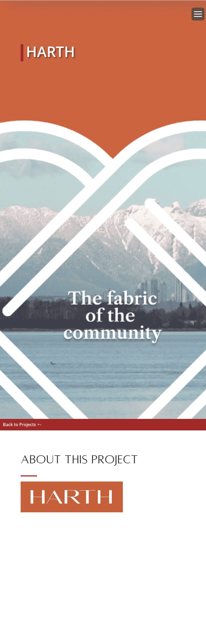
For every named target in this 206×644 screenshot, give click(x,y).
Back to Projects (19, 425)
